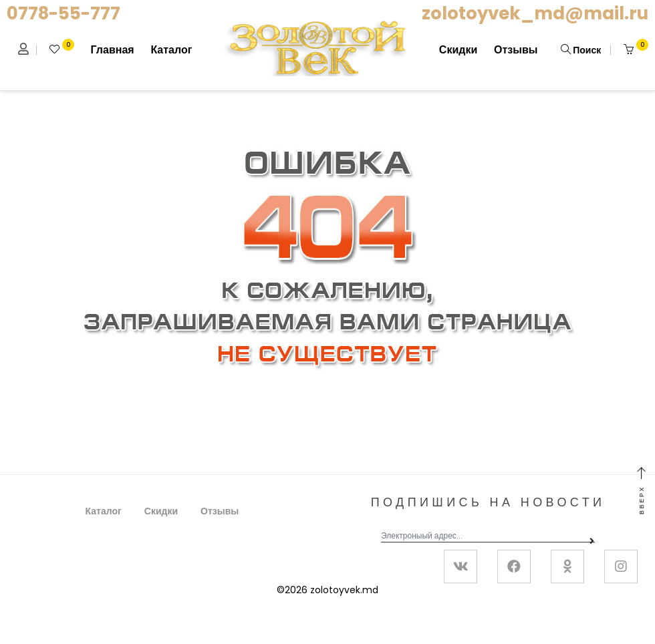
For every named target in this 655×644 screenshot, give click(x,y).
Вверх (642, 491)
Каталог (171, 50)
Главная (113, 50)
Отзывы (516, 50)
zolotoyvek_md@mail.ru (535, 13)
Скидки (458, 50)
